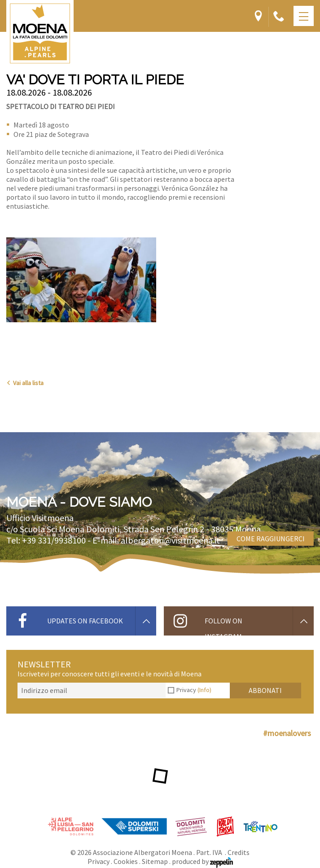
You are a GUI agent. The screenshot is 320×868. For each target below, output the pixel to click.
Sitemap (155, 861)
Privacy (194, 690)
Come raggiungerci (271, 539)
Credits (239, 852)
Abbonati (265, 690)
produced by (202, 861)
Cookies (126, 861)
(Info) (204, 690)
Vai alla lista (25, 383)
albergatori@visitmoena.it (170, 540)
